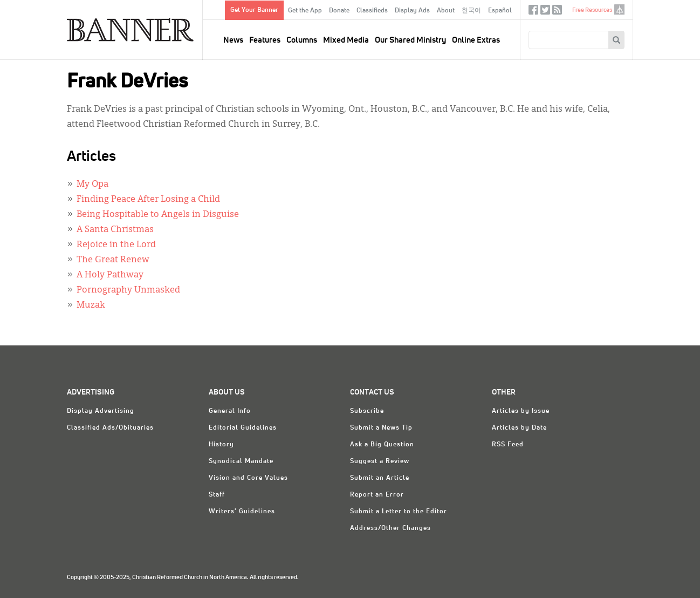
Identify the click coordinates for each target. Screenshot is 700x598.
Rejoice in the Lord (116, 245)
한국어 (471, 11)
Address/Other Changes (390, 528)
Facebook (533, 12)
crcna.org (619, 9)
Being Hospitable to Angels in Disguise (158, 215)
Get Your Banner (254, 10)
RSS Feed (508, 445)
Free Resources (592, 10)
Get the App (305, 11)
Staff (217, 495)
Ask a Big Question (382, 445)
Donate (339, 11)
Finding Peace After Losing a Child (148, 200)
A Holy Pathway (110, 275)
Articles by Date (519, 428)
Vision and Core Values (248, 478)
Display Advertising (101, 411)
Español (500, 11)
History (221, 445)
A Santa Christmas (115, 230)
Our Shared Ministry (410, 40)
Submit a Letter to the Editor (399, 512)
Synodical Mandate (241, 461)
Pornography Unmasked (128, 290)
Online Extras (476, 40)
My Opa (92, 185)
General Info (230, 411)
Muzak (91, 305)
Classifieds (372, 11)
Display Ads (412, 11)
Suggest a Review (380, 461)
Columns (302, 40)
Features (265, 40)
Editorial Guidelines (243, 428)
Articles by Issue (521, 411)
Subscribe (367, 411)
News (233, 40)
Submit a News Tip (381, 428)
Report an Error (377, 495)
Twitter (545, 12)
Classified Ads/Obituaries (110, 428)
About (446, 11)
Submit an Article (380, 478)
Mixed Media (346, 40)
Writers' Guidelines (242, 512)
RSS (557, 12)
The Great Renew (113, 260)
